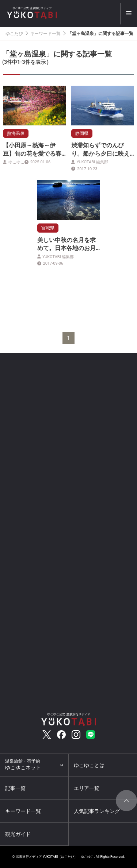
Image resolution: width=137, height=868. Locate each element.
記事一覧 (15, 788)
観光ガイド (18, 834)
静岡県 (82, 133)
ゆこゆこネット (23, 765)
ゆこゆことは (89, 765)
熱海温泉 (16, 133)
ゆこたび (14, 34)
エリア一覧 (87, 788)
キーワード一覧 (45, 34)
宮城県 (48, 228)
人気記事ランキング (97, 811)
